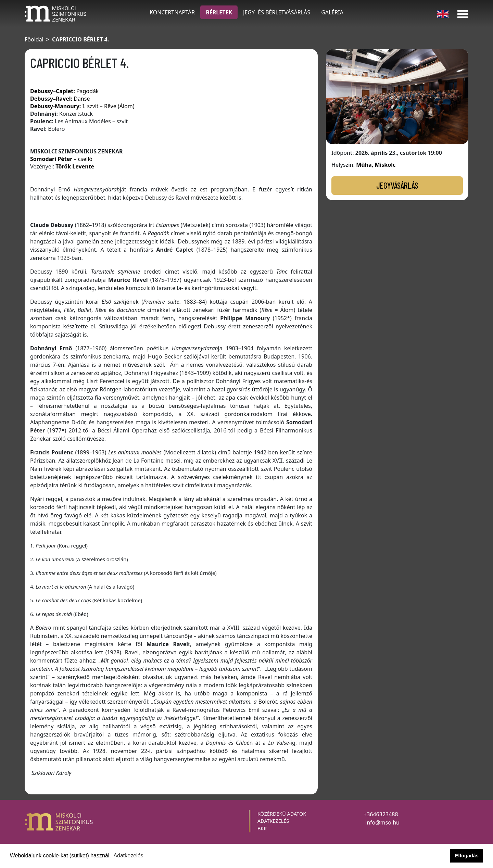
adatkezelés (273, 821)
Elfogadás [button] (467, 856)
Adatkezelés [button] (128, 856)
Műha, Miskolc (376, 165)
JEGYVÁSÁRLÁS (397, 185)
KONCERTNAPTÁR (172, 12)
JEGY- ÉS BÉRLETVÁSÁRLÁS (277, 12)
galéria (332, 12)
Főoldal (34, 39)
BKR (262, 828)
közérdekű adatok (282, 814)
